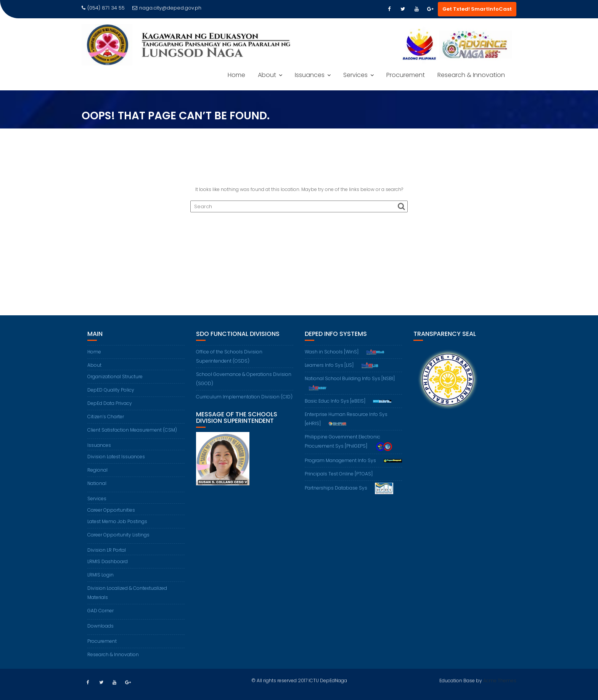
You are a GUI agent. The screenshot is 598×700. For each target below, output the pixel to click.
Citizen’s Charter (106, 417)
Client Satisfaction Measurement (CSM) (132, 430)
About (267, 75)
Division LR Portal (107, 550)
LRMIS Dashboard (108, 561)
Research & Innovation (471, 75)
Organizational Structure (115, 376)
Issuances (310, 75)
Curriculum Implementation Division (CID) (244, 397)
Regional (97, 470)
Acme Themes (500, 680)
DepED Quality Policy (111, 390)
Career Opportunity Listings (118, 535)
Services (355, 75)
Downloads (100, 626)
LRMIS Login (100, 575)
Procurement (406, 75)
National (97, 483)
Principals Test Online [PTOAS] (339, 474)
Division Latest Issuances (116, 457)
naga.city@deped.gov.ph (167, 8)
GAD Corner (100, 611)
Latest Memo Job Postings (117, 521)
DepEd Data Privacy (110, 403)
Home (236, 75)
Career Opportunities (111, 510)
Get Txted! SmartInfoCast (477, 9)
